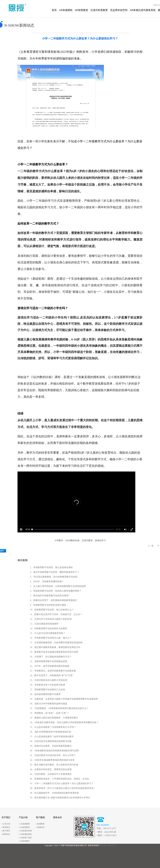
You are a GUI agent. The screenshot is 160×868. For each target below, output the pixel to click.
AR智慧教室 (81, 10)
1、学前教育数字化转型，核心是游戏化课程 (51, 567)
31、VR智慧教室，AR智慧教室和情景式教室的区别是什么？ (59, 708)
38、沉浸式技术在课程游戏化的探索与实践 (51, 741)
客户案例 (40, 817)
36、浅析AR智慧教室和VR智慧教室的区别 (51, 732)
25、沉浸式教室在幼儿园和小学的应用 (49, 680)
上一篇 (151, 546)
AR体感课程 (66, 10)
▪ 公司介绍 (6, 824)
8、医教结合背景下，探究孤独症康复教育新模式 (54, 600)
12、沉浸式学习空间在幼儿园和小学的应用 (51, 619)
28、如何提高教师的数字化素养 (45, 694)
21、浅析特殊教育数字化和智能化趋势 (49, 661)
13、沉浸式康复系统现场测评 (44, 624)
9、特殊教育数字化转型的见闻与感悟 (48, 605)
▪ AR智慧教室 (24, 827)
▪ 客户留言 (6, 831)
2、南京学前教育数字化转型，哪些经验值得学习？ (55, 572)
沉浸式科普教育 (99, 10)
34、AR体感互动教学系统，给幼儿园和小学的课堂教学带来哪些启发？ (64, 722)
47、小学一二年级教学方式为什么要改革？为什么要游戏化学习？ (62, 784)
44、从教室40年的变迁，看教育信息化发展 (51, 769)
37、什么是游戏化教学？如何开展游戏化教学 (52, 737)
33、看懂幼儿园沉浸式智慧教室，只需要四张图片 (54, 718)
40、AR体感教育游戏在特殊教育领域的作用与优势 (54, 751)
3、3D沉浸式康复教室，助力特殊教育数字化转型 (54, 577)
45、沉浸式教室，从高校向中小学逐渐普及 (51, 774)
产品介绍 (23, 817)
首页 (54, 10)
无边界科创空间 (119, 10)
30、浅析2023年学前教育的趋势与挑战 (49, 704)
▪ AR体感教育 (24, 824)
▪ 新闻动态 (6, 834)
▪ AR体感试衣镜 (25, 831)
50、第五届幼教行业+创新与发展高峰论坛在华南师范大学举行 (60, 798)
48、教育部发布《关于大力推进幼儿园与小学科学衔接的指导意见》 (63, 788)
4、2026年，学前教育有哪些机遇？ (47, 582)
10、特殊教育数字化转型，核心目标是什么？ (52, 610)
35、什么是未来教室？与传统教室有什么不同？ (53, 727)
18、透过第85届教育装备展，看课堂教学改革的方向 (55, 647)
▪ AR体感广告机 (25, 838)
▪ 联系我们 (6, 827)
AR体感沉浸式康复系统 (143, 10)
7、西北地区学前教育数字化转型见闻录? (50, 596)
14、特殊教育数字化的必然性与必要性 (49, 628)
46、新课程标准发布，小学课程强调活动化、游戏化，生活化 (60, 779)
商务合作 (57, 817)
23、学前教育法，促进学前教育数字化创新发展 (53, 671)
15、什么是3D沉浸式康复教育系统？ (48, 633)
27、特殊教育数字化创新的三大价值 (47, 690)
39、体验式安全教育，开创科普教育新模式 (51, 746)
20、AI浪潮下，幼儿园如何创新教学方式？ (51, 657)
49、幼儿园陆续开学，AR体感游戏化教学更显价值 (54, 793)
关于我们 (6, 817)
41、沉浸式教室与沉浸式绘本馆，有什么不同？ (53, 755)
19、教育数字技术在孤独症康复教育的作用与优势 (54, 652)
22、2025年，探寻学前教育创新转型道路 (50, 666)
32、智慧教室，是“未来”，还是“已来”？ (49, 713)
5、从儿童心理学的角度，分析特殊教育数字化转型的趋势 (58, 586)
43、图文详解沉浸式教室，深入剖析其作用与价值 (54, 765)
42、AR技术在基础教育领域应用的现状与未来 (52, 760)
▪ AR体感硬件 (24, 841)
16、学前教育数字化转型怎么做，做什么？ (51, 638)
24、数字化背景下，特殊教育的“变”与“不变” (52, 675)
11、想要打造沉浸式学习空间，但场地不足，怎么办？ (56, 614)
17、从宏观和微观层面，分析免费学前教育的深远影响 (56, 643)
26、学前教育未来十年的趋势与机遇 (47, 685)
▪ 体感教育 (40, 824)
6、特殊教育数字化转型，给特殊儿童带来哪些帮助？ (56, 591)
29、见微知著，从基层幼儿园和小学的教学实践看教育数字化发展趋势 (64, 699)
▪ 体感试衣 (40, 827)
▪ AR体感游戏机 (25, 834)
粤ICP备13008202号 (108, 845)
